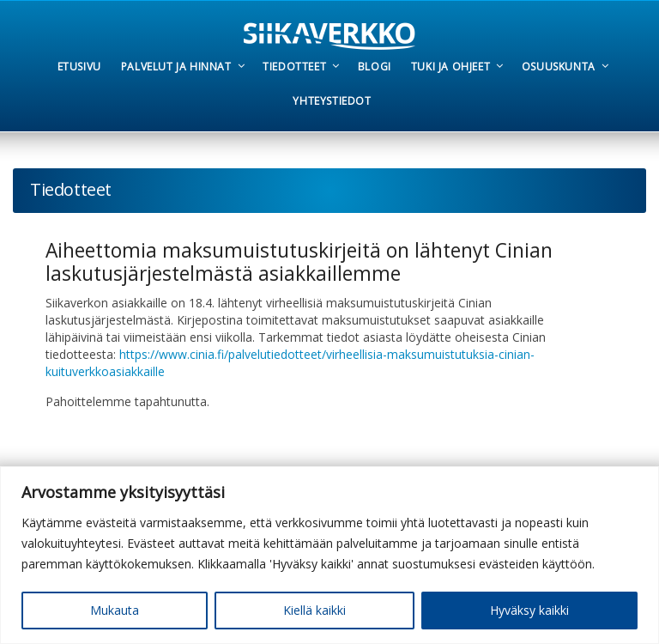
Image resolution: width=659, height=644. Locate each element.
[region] (329, 555)
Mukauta (115, 610)
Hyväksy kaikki (529, 610)
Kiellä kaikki (314, 610)
